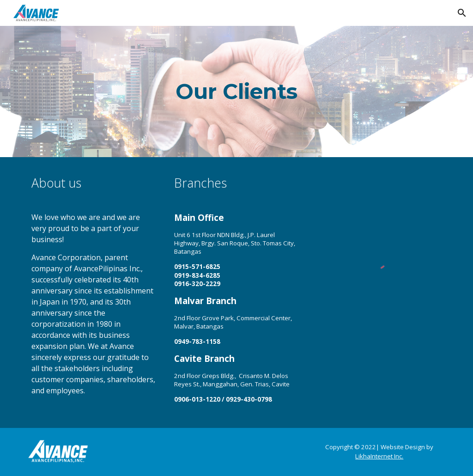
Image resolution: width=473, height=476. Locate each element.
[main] (236, 92)
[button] (462, 13)
